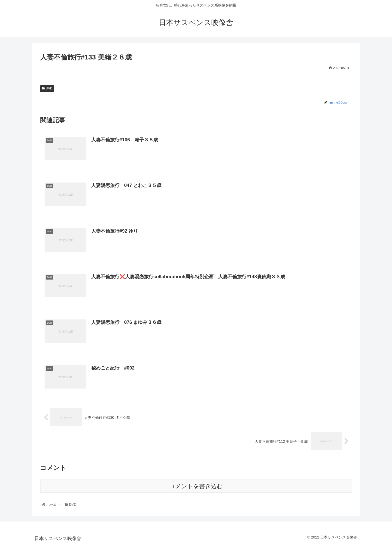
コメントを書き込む (196, 486)
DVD (47, 88)
